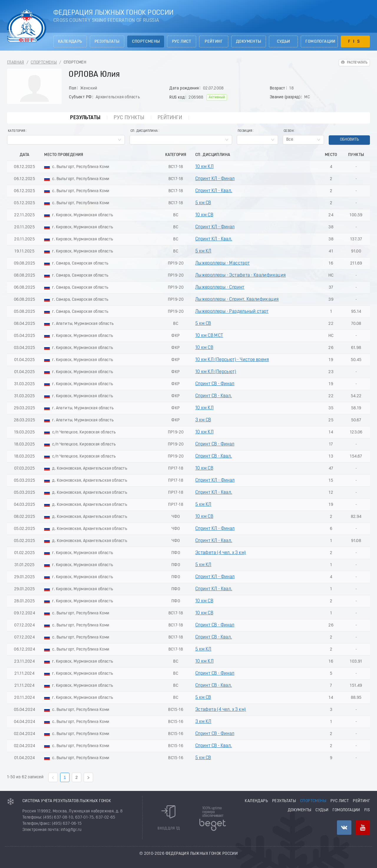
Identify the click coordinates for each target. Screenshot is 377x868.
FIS (355, 42)
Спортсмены (146, 42)
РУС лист (182, 42)
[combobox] (66, 140)
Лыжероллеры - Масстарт (223, 263)
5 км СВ (203, 203)
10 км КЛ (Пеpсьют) (216, 372)
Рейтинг (214, 42)
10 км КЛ (204, 167)
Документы (249, 42)
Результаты (107, 42)
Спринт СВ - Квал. (214, 396)
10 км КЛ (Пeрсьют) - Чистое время (232, 360)
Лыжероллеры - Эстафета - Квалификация (241, 275)
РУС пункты (129, 118)
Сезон (289, 131)
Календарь (70, 42)
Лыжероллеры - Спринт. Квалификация (237, 300)
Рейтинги (170, 118)
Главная (16, 63)
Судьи (283, 42)
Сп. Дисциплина (144, 131)
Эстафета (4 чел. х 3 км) (221, 553)
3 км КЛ (203, 722)
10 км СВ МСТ (209, 336)
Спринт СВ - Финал (215, 384)
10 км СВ (204, 215)
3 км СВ (203, 420)
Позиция (245, 131)
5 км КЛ (203, 251)
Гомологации (320, 42)
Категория (17, 131)
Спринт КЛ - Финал (215, 179)
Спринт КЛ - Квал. (214, 191)
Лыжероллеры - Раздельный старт (232, 312)
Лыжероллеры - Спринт (220, 287)
